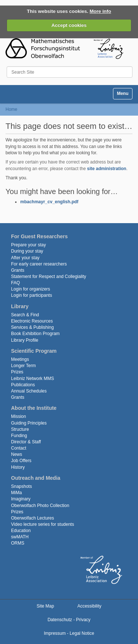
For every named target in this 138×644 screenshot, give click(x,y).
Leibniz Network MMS (33, 379)
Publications (23, 385)
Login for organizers (31, 289)
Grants (18, 270)
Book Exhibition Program (35, 334)
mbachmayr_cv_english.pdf (49, 202)
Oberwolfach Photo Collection (40, 506)
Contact (19, 448)
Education (21, 531)
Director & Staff (26, 442)
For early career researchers (39, 264)
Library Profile (25, 340)
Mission (19, 416)
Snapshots (22, 486)
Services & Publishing (32, 327)
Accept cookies (69, 25)
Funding (19, 436)
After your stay (25, 258)
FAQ (15, 283)
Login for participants (31, 295)
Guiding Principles (29, 423)
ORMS (18, 543)
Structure (20, 429)
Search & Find (25, 315)
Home (11, 109)
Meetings (20, 359)
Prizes (17, 372)
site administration (107, 169)
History (18, 467)
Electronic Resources (32, 321)
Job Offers (21, 461)
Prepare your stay (29, 245)
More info (101, 11)
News (17, 454)
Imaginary (21, 499)
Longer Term (23, 366)
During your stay (27, 251)
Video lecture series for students (43, 524)
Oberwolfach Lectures (33, 518)
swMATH (20, 537)
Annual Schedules (29, 391)
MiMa (16, 493)
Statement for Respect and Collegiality (49, 277)
